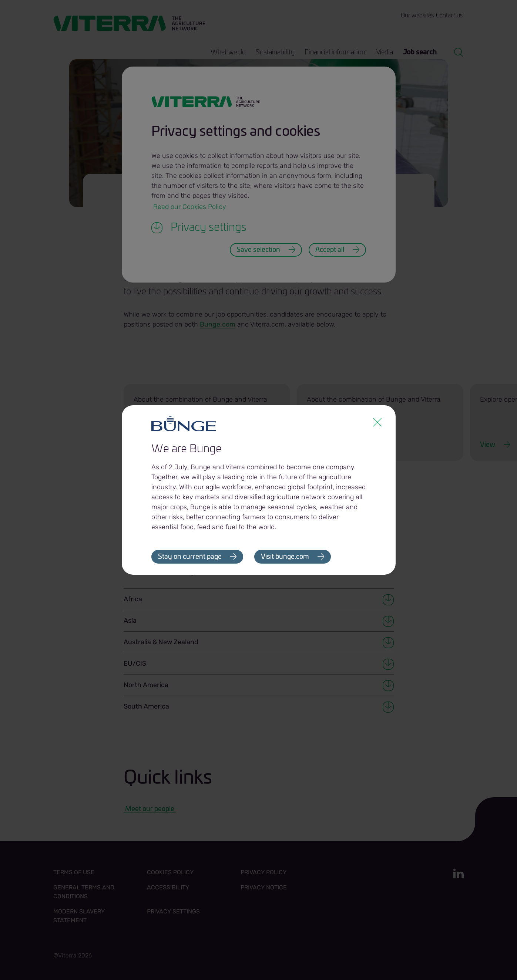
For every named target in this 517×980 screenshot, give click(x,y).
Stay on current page (190, 557)
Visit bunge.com (285, 557)
